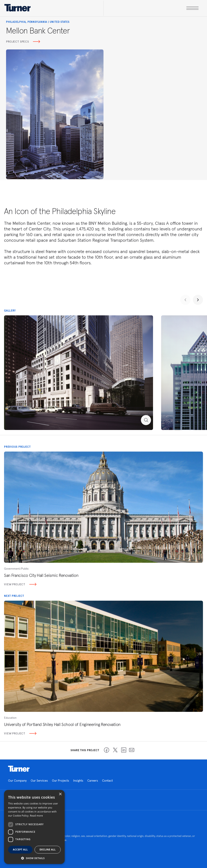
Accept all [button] (20, 850)
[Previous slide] (185, 300)
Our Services (39, 781)
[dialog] (34, 827)
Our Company (17, 781)
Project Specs (23, 42)
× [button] (60, 794)
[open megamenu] (151, 8)
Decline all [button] (48, 850)
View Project (20, 584)
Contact (107, 781)
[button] (34, 858)
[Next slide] (198, 300)
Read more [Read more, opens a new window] (36, 816)
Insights (78, 781)
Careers (93, 781)
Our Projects (61, 781)
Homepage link (19, 769)
